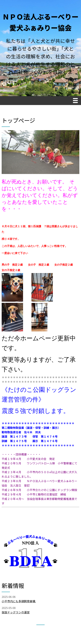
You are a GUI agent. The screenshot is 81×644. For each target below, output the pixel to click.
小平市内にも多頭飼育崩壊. (19, 601)
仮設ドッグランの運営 (16, 612)
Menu (76, 101)
